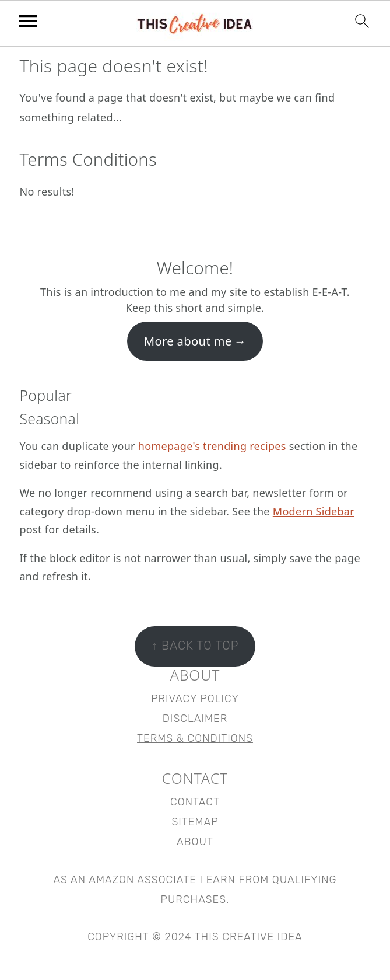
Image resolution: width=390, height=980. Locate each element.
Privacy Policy (195, 699)
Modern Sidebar (314, 511)
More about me (188, 341)
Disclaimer (195, 719)
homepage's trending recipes (212, 446)
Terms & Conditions (195, 738)
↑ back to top (195, 646)
